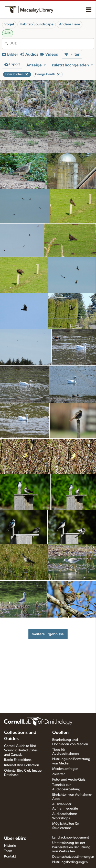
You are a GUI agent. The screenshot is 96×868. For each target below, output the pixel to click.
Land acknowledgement (71, 837)
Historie (10, 846)
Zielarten (59, 774)
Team (8, 851)
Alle (8, 33)
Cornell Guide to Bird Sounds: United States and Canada (21, 750)
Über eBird (15, 839)
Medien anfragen (65, 769)
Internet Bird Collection (22, 765)
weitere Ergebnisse (48, 634)
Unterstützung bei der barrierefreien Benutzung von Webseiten (71, 847)
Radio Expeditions (18, 760)
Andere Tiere (70, 24)
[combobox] (52, 44)
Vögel (9, 24)
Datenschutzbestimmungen (73, 857)
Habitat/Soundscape (37, 24)
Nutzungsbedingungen (70, 862)
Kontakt (10, 856)
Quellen (60, 733)
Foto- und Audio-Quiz (69, 780)
